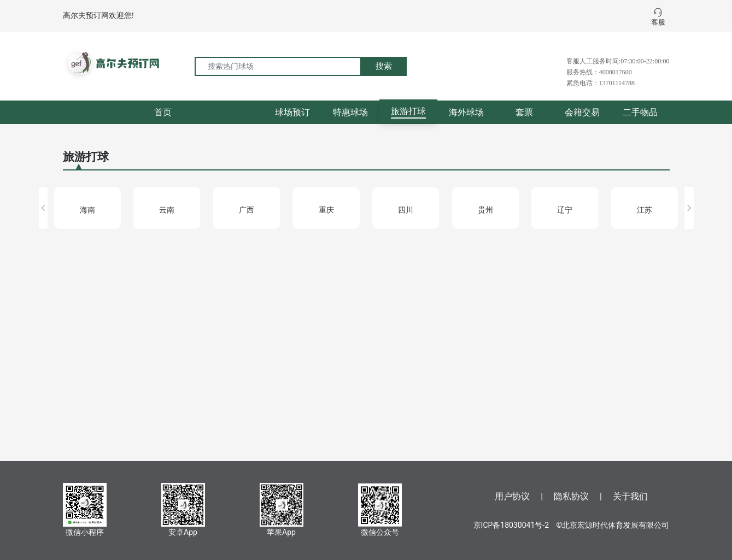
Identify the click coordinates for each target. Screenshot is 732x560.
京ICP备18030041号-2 (511, 525)
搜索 (384, 66)
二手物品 (640, 112)
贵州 (485, 210)
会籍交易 (582, 112)
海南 (87, 210)
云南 (167, 210)
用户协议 (512, 496)
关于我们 (630, 496)
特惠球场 (350, 112)
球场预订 (292, 112)
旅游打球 (408, 111)
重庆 (326, 210)
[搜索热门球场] (278, 66)
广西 (247, 210)
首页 (163, 112)
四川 (406, 210)
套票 (524, 112)
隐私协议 (571, 496)
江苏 (645, 210)
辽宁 (565, 210)
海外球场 (466, 112)
